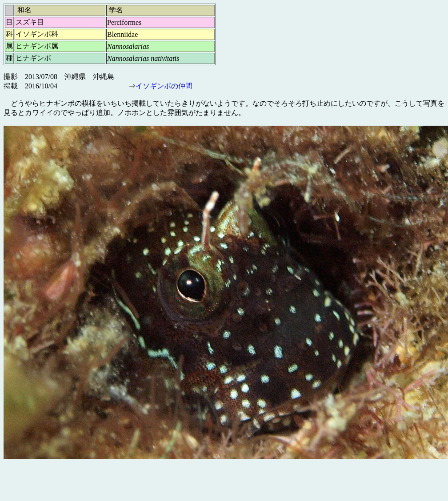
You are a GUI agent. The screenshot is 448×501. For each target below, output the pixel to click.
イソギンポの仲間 (164, 86)
